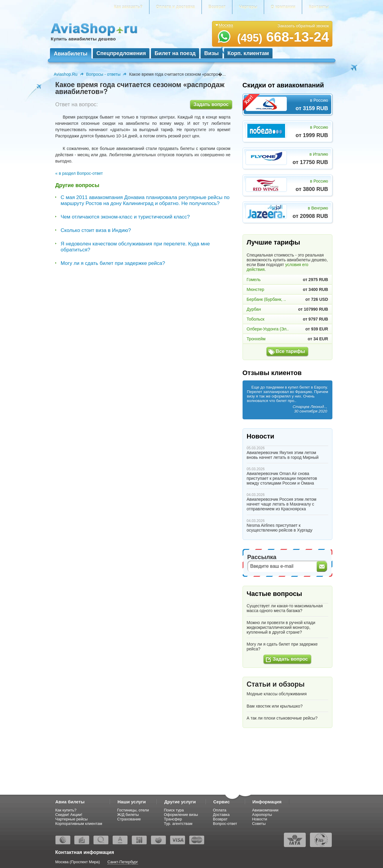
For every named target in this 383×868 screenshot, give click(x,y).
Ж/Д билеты (128, 815)
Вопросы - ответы (103, 74)
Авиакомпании (265, 810)
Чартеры (248, 7)
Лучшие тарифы (274, 242)
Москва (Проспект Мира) (78, 862)
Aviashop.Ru (66, 74)
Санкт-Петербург (123, 862)
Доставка (221, 815)
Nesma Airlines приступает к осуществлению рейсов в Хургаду (280, 528)
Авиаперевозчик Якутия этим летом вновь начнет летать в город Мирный (283, 455)
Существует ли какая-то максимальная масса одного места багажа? (285, 608)
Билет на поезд (175, 53)
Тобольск (256, 319)
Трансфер (173, 819)
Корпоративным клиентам (79, 824)
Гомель (254, 280)
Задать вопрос (211, 104)
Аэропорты (262, 815)
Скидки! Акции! (69, 815)
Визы (211, 53)
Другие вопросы (77, 185)
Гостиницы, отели (133, 810)
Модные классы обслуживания (277, 694)
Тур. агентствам (178, 824)
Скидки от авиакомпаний (283, 85)
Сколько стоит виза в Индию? (96, 230)
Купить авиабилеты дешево (83, 39)
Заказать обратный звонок (303, 26)
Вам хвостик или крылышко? (275, 706)
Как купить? (66, 810)
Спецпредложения (121, 53)
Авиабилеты (71, 54)
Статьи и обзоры (276, 684)
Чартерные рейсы (72, 819)
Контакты (319, 7)
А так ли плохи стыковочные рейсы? (282, 718)
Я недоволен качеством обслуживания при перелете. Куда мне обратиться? (135, 247)
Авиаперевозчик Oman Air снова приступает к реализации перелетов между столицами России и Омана (282, 478)
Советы (259, 824)
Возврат (217, 7)
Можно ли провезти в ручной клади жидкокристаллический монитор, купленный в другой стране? (281, 627)
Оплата (220, 810)
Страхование (129, 819)
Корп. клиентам (248, 53)
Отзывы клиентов (272, 373)
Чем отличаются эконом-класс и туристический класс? (125, 217)
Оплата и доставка (175, 7)
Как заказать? (128, 7)
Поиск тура (174, 810)
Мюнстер (256, 289)
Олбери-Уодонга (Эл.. (268, 329)
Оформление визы (181, 815)
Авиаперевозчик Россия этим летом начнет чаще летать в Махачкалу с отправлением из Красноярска (282, 504)
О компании (283, 7)
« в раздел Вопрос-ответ (79, 173)
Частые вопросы (274, 594)
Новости (261, 436)
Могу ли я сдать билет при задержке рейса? (113, 263)
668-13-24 (283, 37)
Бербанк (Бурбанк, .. (266, 299)
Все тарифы (290, 351)
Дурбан (254, 309)
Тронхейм (256, 339)
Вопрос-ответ (225, 824)
